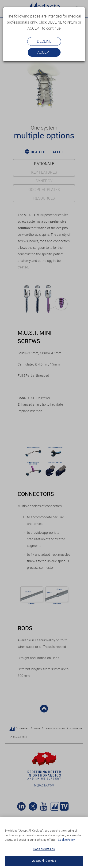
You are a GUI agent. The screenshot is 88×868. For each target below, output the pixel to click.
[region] (44, 843)
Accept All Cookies (44, 861)
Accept (44, 52)
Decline (44, 41)
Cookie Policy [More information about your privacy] (66, 840)
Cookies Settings (44, 849)
